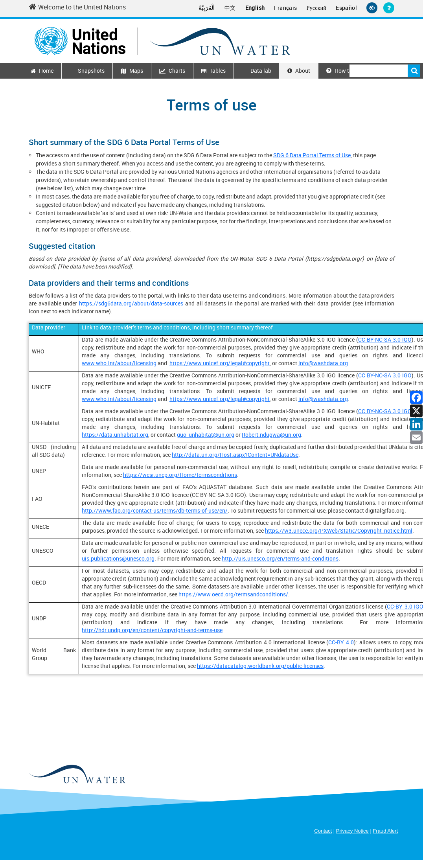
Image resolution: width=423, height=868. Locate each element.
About (303, 71)
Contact (323, 831)
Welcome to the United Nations (77, 7)
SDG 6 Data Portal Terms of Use (312, 155)
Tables (218, 71)
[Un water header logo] (162, 40)
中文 (236, 8)
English (260, 8)
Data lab (261, 71)
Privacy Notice (352, 831)
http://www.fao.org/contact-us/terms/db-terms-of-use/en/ (155, 510)
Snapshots (91, 71)
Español (347, 8)
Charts (177, 71)
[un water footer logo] (77, 774)
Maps (136, 71)
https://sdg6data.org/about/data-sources (131, 303)
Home (46, 71)
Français (289, 8)
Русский (318, 8)
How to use (344, 71)
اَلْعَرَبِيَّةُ (214, 8)
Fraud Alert (385, 831)
